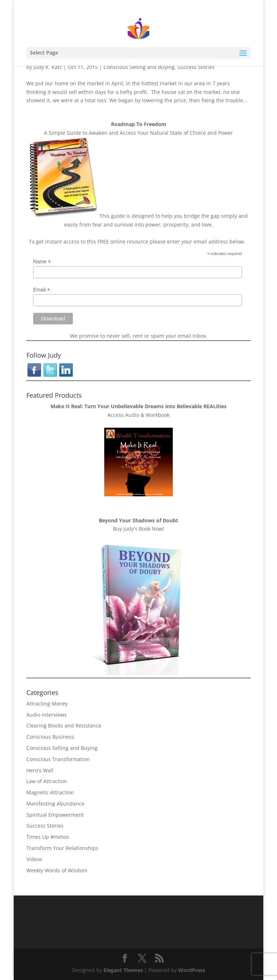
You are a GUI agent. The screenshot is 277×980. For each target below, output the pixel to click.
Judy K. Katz (48, 67)
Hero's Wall (40, 770)
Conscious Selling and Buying (139, 67)
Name (42, 262)
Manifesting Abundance (55, 804)
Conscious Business (50, 737)
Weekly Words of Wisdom (57, 870)
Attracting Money (47, 703)
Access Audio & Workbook (138, 415)
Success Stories (196, 67)
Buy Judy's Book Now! (138, 529)
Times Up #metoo (48, 837)
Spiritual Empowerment (55, 815)
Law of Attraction (47, 781)
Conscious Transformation (58, 759)
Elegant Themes (123, 970)
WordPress (192, 970)
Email (42, 290)
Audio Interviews (47, 715)
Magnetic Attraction (50, 792)
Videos (34, 859)
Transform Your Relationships (62, 848)
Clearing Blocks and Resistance (64, 726)
